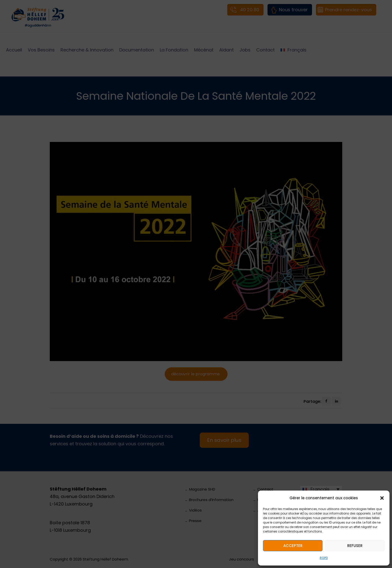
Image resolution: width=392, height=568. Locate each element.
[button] (382, 498)
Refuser (355, 546)
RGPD (324, 558)
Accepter (293, 546)
